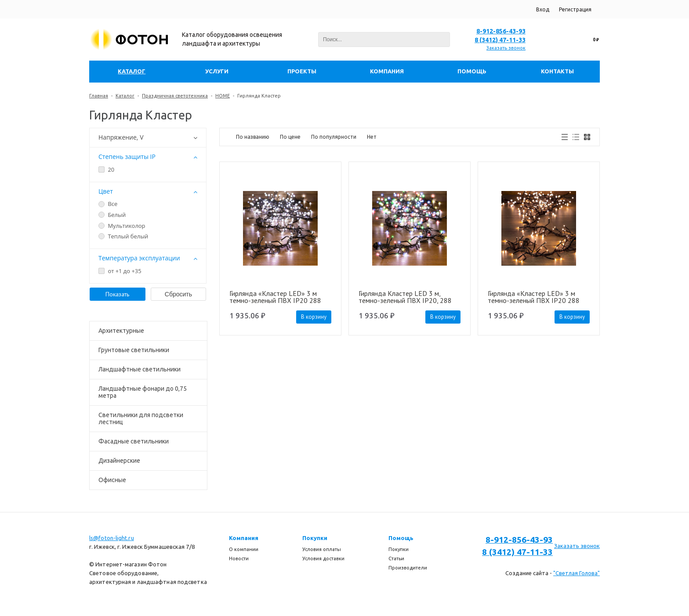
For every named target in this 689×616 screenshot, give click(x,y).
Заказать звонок (506, 48)
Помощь (401, 538)
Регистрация (575, 9)
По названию (253, 137)
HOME (223, 96)
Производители (408, 568)
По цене (290, 137)
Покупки (315, 538)
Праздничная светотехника (175, 96)
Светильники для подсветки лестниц (141, 418)
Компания (244, 538)
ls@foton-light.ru (112, 538)
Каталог (125, 96)
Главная (99, 96)
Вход (543, 9)
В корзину (314, 317)
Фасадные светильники (134, 441)
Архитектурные (121, 331)
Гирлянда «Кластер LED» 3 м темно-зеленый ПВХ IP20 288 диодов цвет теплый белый (534, 297)
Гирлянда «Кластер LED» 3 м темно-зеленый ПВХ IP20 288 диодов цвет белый (275, 297)
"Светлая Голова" (577, 573)
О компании (244, 549)
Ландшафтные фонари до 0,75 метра (143, 392)
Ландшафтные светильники (140, 369)
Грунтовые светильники (134, 350)
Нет (372, 137)
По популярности (334, 137)
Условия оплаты (322, 549)
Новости (239, 558)
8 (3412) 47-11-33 (500, 40)
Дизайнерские (119, 461)
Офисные (112, 480)
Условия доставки (323, 558)
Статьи (396, 558)
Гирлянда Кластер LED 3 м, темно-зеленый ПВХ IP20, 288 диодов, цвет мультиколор (405, 297)
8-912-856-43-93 (501, 31)
